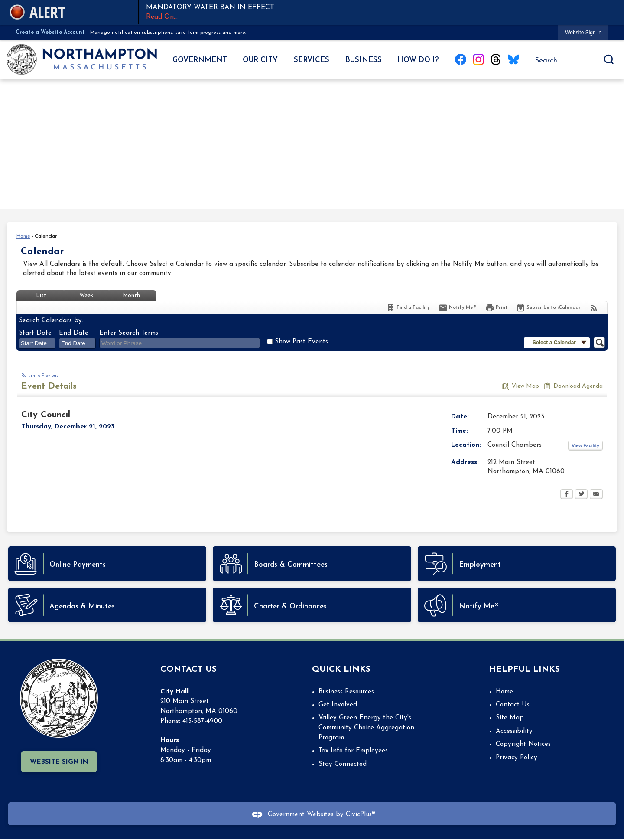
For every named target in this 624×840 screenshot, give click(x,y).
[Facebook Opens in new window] (567, 495)
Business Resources (346, 692)
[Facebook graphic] (461, 59)
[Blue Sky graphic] (513, 59)
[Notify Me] (458, 308)
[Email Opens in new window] (596, 495)
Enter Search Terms (129, 333)
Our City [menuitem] (260, 60)
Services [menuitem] (312, 60)
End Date (74, 333)
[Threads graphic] (496, 59)
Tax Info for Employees (353, 751)
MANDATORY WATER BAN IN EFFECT (377, 13)
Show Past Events (301, 342)
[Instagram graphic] (478, 59)
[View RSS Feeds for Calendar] (594, 308)
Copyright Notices (523, 744)
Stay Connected (343, 764)
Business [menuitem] (364, 60)
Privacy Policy (517, 758)
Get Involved (338, 705)
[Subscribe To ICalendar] (548, 308)
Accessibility (514, 731)
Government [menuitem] (200, 60)
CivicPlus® (361, 815)
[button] (609, 59)
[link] (583, 32)
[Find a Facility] (408, 308)
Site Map (510, 718)
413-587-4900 (202, 721)
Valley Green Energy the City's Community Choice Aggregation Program (366, 728)
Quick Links (341, 670)
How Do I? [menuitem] (418, 60)
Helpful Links (525, 670)
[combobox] (37, 343)
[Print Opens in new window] (496, 308)
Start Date (35, 333)
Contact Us (513, 705)
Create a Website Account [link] (50, 33)
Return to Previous (40, 376)
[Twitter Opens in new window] (581, 495)
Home (23, 236)
